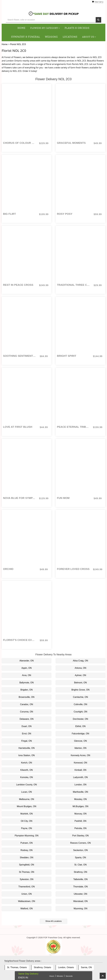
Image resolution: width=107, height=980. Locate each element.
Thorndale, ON (81, 887)
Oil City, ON (26, 821)
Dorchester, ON (80, 719)
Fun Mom (63, 498)
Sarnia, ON (86, 967)
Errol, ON (27, 734)
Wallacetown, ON (27, 901)
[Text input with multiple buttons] (51, 20)
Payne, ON (27, 828)
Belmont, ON (80, 683)
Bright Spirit (67, 356)
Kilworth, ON (27, 770)
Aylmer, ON (80, 675)
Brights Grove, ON (81, 690)
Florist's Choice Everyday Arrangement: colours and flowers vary (20, 640)
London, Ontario (66, 967)
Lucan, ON (27, 792)
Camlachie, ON (80, 697)
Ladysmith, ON (80, 777)
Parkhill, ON (80, 821)
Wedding (51, 37)
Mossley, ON (80, 799)
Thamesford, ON (27, 887)
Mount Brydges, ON (27, 806)
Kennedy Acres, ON (81, 755)
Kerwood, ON (80, 763)
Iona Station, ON (27, 755)
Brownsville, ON (27, 697)
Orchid (8, 569)
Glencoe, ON (80, 741)
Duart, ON (27, 726)
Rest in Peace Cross (18, 285)
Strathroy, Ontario (42, 967)
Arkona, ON (80, 668)
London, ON (80, 785)
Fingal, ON (27, 741)
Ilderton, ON (80, 748)
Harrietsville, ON (27, 748)
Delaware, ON (27, 719)
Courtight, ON (80, 712)
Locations (70, 37)
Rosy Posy (65, 214)
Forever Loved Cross (73, 569)
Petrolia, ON (80, 828)
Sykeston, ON (27, 879)
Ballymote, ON (26, 683)
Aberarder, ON (26, 661)
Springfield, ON (27, 865)
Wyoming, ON (80, 909)
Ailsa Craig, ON (80, 661)
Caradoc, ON (26, 704)
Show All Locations (53, 921)
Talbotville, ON (80, 879)
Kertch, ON (26, 763)
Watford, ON (27, 909)
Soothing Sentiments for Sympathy (20, 356)
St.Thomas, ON (27, 872)
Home (22, 28)
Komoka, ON (27, 777)
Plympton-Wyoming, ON (26, 836)
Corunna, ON (27, 712)
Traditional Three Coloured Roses (73, 285)
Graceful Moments (71, 143)
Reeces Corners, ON (81, 843)
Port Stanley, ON (81, 836)
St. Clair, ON (81, 865)
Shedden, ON (27, 858)
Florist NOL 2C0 (18, 44)
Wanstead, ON (80, 901)
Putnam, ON (27, 843)
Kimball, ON (80, 770)
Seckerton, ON (81, 850)
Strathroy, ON (81, 872)
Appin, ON (27, 668)
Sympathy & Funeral (26, 37)
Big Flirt (9, 214)
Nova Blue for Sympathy (20, 498)
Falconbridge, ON (80, 734)
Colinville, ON (81, 704)
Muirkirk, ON (27, 814)
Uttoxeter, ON (81, 894)
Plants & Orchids (77, 28)
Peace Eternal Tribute (73, 427)
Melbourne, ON (27, 799)
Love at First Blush (18, 427)
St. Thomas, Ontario (17, 967)
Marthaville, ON (80, 792)
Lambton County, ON (26, 785)
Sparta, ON (80, 858)
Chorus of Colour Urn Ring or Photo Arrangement (20, 143)
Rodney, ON (27, 850)
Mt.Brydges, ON (80, 806)
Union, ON (27, 894)
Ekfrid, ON (80, 726)
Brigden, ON (27, 690)
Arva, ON (27, 675)
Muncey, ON (80, 814)
